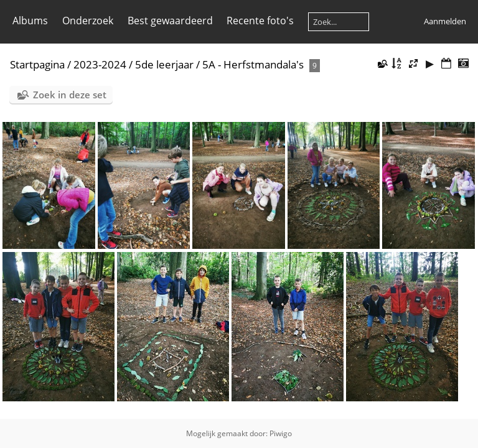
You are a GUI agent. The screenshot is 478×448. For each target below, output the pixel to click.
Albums (30, 21)
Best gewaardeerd (170, 21)
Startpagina (37, 64)
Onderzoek (88, 21)
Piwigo (281, 433)
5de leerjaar (164, 64)
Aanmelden (445, 21)
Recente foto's (260, 21)
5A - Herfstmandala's (253, 64)
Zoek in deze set (70, 95)
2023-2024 (100, 64)
